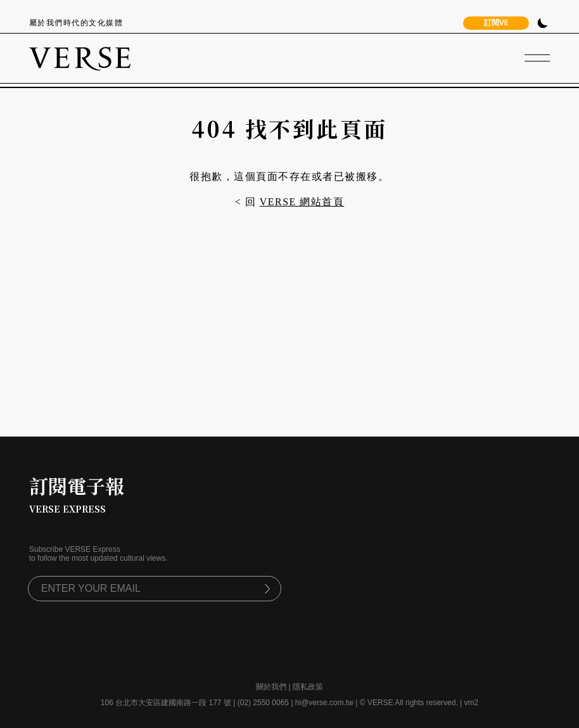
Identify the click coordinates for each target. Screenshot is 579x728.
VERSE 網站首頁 (302, 202)
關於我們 (271, 687)
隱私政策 (308, 687)
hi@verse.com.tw (324, 703)
